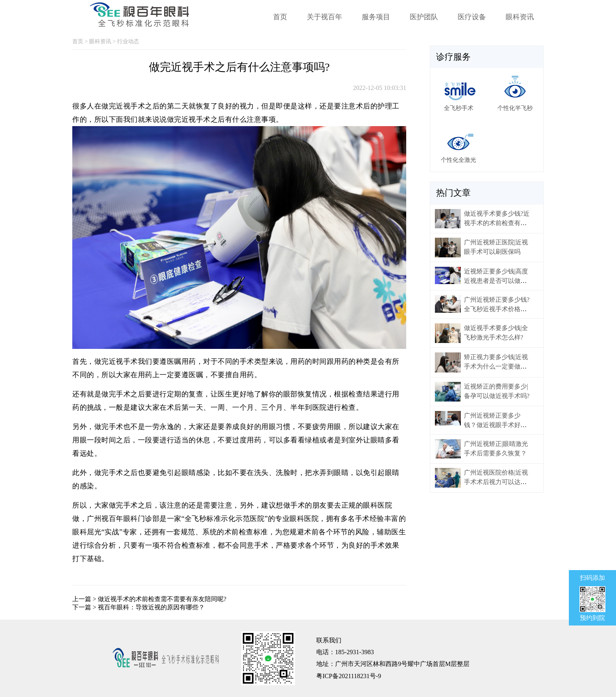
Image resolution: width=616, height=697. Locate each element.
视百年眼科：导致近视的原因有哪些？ (151, 607)
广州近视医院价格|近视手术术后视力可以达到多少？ (496, 482)
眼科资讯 (520, 17)
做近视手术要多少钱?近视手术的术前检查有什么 (497, 223)
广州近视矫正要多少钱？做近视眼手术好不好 (495, 425)
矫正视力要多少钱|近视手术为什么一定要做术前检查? (496, 366)
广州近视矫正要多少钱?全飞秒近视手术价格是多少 (497, 309)
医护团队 (424, 17)
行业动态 (128, 41)
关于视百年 (324, 17)
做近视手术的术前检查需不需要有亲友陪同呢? (162, 599)
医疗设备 (472, 17)
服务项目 (376, 17)
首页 (280, 17)
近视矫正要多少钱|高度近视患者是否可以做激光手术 (496, 281)
